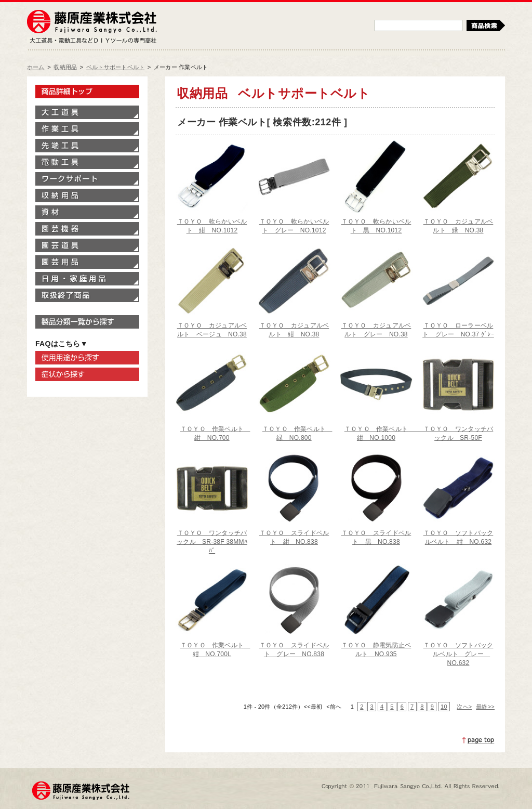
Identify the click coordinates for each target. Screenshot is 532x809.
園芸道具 (87, 245)
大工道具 (87, 112)
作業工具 (87, 129)
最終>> (485, 707)
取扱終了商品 (87, 295)
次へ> (464, 707)
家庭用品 (87, 279)
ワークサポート (87, 179)
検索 (486, 25)
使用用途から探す (87, 358)
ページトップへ (478, 740)
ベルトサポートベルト (115, 67)
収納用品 (65, 67)
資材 (87, 212)
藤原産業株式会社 (92, 22)
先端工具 (87, 146)
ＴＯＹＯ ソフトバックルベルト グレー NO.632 (458, 654)
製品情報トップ (87, 92)
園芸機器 (87, 229)
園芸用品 (87, 262)
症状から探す (87, 374)
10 (444, 707)
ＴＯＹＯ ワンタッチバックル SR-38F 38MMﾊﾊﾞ (212, 542)
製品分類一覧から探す (87, 322)
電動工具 (87, 162)
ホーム (36, 67)
